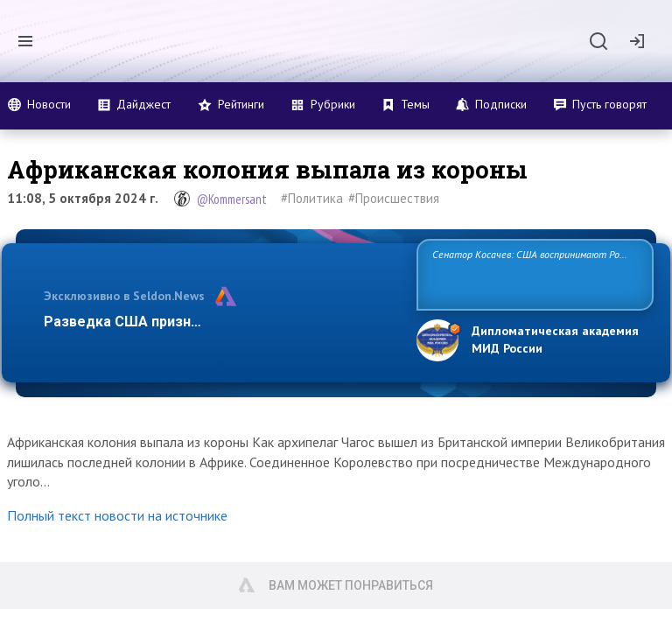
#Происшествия (394, 198)
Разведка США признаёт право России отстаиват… (220, 322)
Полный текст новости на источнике (117, 515)
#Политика (312, 198)
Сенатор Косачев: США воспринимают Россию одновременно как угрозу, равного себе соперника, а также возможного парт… (532, 273)
